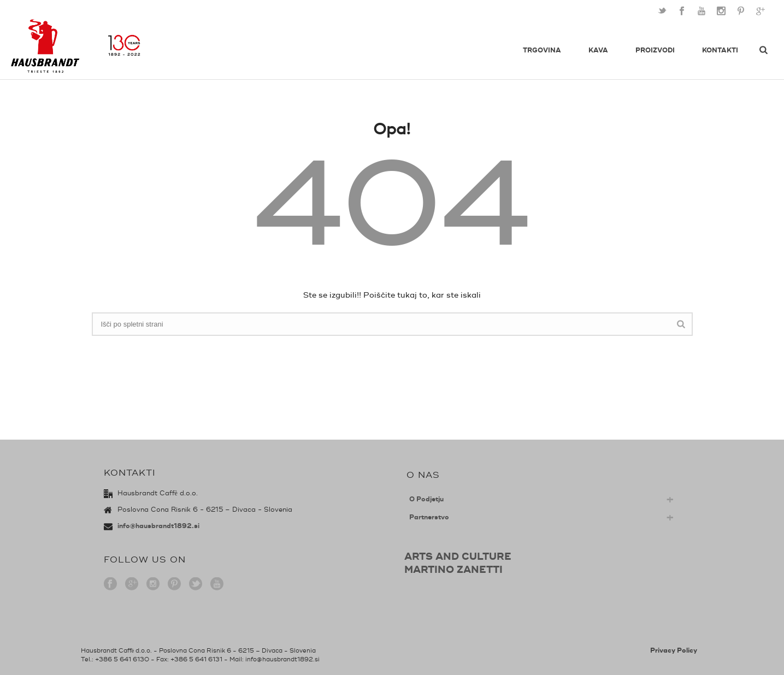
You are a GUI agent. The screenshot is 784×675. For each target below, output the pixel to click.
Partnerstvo (429, 517)
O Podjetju (426, 499)
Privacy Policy (674, 651)
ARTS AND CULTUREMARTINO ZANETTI (458, 563)
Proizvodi (655, 51)
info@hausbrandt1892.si (158, 526)
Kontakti (720, 51)
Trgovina (542, 51)
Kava (598, 51)
